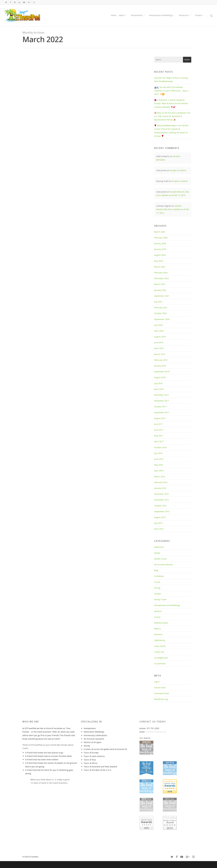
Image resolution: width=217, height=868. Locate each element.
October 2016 (160, 447)
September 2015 (162, 511)
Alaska (157, 553)
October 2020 (160, 313)
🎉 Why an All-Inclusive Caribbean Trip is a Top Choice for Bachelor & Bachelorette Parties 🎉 (172, 116)
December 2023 (161, 278)
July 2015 (158, 523)
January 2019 (160, 366)
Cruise (157, 582)
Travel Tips (159, 652)
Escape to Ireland (178, 170)
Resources (185, 15)
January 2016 (160, 488)
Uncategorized (161, 658)
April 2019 (159, 348)
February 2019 (161, 360)
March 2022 (160, 284)
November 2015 (162, 500)
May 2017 (159, 436)
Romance (158, 634)
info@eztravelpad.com (156, 732)
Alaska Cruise (160, 559)
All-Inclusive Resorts (164, 565)
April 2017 (159, 441)
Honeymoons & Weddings (162, 15)
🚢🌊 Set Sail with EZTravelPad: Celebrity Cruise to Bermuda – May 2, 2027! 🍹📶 (171, 91)
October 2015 (160, 506)
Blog (156, 570)
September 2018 (162, 372)
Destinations (138, 15)
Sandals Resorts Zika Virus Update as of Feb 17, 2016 (173, 209)
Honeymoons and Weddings (167, 605)
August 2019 (160, 337)
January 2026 (160, 243)
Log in (157, 682)
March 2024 (160, 267)
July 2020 (158, 325)
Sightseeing (160, 640)
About (123, 15)
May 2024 (159, 261)
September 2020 (162, 319)
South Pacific (160, 646)
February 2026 (161, 238)
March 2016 (160, 477)
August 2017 (160, 418)
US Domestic (160, 664)
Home (114, 15)
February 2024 (161, 273)
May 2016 (159, 465)
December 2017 (161, 395)
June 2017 (159, 430)
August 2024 (160, 255)
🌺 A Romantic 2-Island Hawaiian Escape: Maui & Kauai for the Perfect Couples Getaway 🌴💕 (171, 103)
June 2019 (159, 342)
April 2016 (159, 471)
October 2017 (160, 407)
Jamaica (158, 611)
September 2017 (162, 412)
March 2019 (160, 354)
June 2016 (159, 459)
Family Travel (160, 599)
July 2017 (158, 424)
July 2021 (158, 302)
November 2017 (162, 401)
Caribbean (159, 576)
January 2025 (160, 249)
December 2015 (161, 494)
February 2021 (161, 307)
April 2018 (159, 389)
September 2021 (162, 296)
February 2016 (161, 482)
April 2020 (159, 331)
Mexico (157, 629)
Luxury (157, 617)
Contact (200, 15)
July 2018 (158, 383)
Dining (157, 588)
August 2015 (160, 517)
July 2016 (158, 453)
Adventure (159, 547)
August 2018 (160, 377)
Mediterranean (161, 623)
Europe (157, 594)
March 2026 (160, 232)
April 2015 (159, 529)
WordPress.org (161, 699)
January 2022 (160, 290)
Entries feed (160, 688)
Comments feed (162, 693)
